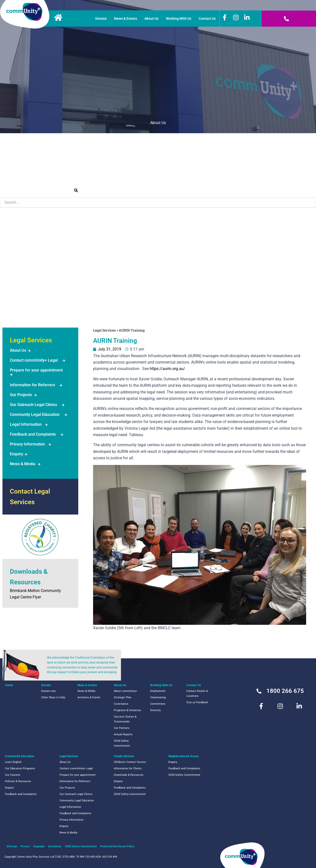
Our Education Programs (20, 768)
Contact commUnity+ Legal (34, 360)
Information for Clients (128, 768)
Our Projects (21, 395)
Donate (101, 18)
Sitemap (12, 846)
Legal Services (20, 253)
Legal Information (26, 424)
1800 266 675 (285, 691)
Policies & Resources (18, 781)
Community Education (27, 227)
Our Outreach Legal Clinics (33, 405)
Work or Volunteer (158, 149)
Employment (158, 691)
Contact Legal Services (30, 497)
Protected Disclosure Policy (117, 846)
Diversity (155, 710)
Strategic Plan (123, 697)
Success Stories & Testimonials (125, 719)
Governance (121, 704)
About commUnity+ (126, 691)
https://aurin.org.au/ (167, 369)
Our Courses (13, 775)
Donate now (48, 691)
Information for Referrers (32, 385)
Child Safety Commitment (122, 743)
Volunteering (158, 697)
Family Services (21, 279)
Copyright (39, 846)
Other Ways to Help (53, 697)
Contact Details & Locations (197, 693)
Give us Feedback (197, 702)
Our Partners (122, 728)
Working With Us (179, 18)
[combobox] (158, 203)
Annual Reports (123, 734)
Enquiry (17, 454)
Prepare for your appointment (36, 370)
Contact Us (207, 18)
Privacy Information (27, 444)
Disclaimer (55, 846)
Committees (158, 704)
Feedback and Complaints (33, 434)
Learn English (13, 762)
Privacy (25, 846)
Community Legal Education (35, 415)
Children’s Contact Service (130, 762)
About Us (151, 18)
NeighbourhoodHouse (21, 308)
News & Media (23, 464)
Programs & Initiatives (128, 710)
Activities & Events (89, 697)
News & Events (126, 18)
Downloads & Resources (129, 775)
